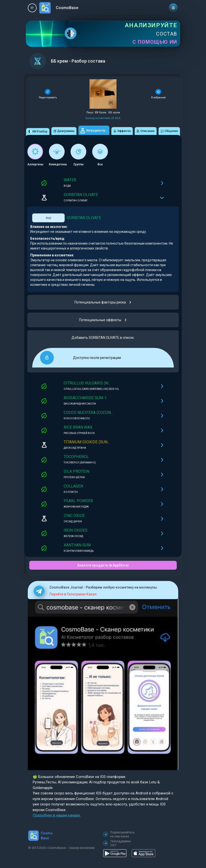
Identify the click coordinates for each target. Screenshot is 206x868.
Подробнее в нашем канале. (57, 815)
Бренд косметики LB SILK (103, 118)
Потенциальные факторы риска (103, 302)
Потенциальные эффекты (103, 320)
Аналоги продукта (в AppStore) (103, 565)
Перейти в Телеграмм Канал (73, 594)
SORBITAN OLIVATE (84, 218)
